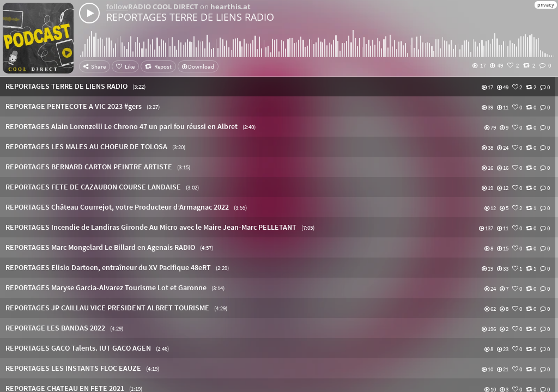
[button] (279, 86)
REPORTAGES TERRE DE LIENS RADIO (190, 17)
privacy (546, 5)
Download (198, 66)
